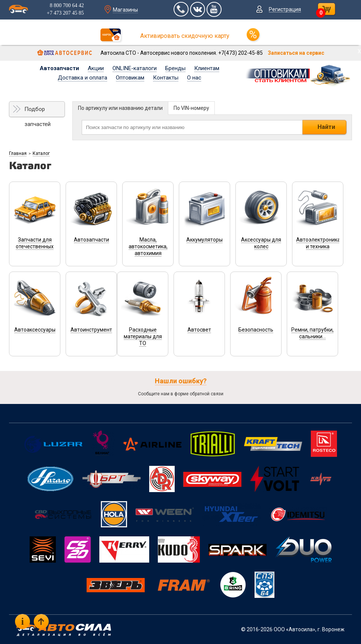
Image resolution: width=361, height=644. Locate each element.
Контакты (166, 78)
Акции (96, 68)
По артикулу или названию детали (120, 108)
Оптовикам (130, 78)
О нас (194, 78)
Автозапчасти (59, 68)
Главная (18, 153)
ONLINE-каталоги (135, 68)
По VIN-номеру (191, 108)
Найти (326, 127)
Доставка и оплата (82, 78)
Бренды (175, 68)
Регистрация (285, 9)
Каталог (41, 153)
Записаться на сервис (296, 53)
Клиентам (207, 68)
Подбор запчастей (37, 111)
